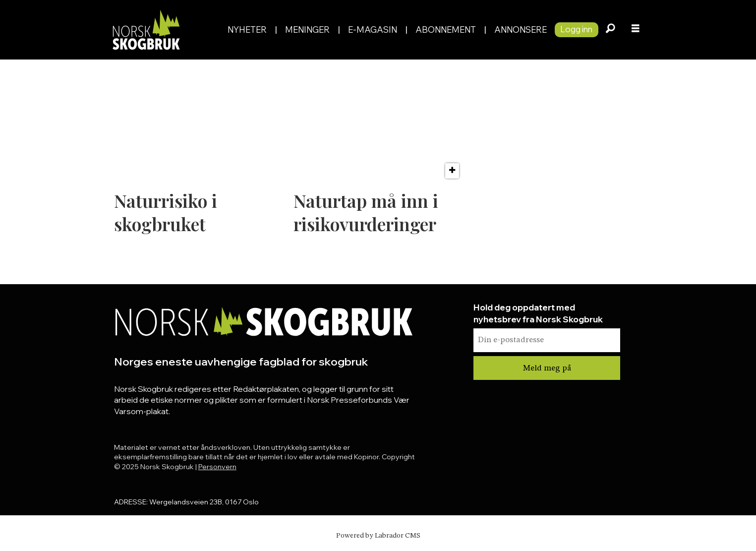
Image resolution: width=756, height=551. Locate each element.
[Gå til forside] (164, 30)
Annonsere (521, 30)
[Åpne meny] (636, 30)
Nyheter (247, 30)
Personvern (217, 467)
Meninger (307, 30)
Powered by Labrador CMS (378, 536)
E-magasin (373, 30)
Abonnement (446, 30)
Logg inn (576, 29)
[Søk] (611, 30)
